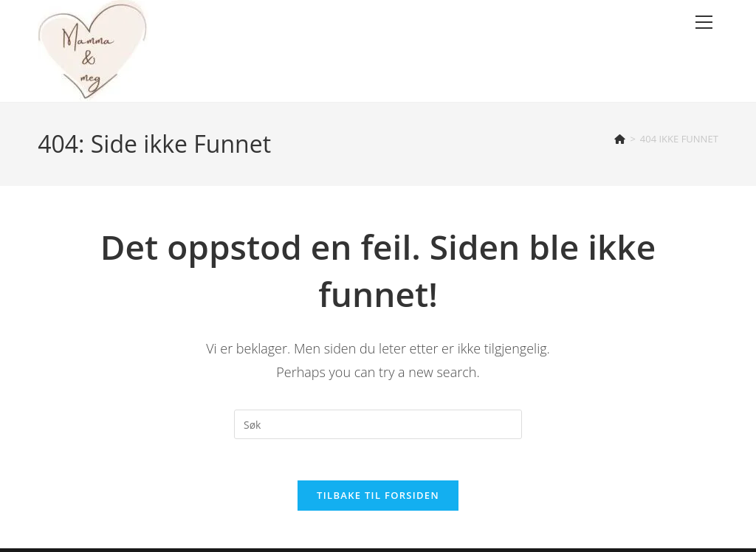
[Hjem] (620, 139)
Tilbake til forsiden (378, 499)
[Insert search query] (378, 424)
